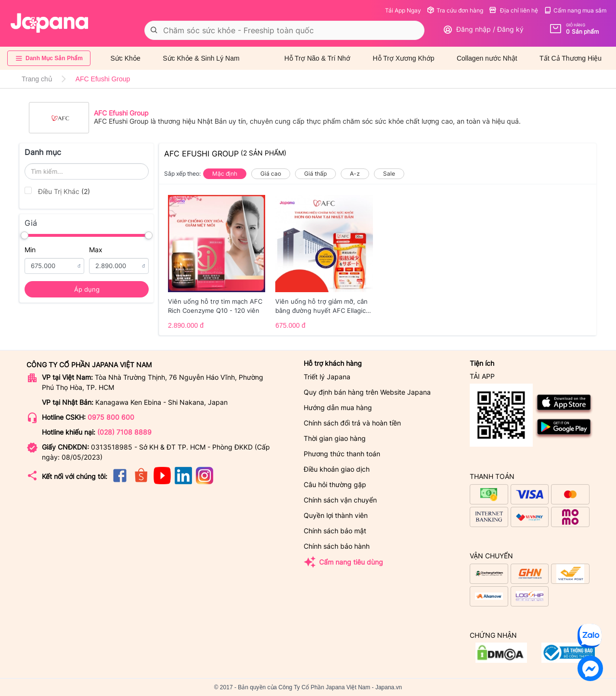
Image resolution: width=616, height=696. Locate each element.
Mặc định (225, 174)
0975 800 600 (111, 417)
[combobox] (284, 30)
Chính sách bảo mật (335, 531)
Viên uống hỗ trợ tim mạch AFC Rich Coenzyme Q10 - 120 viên (215, 306)
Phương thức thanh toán (342, 454)
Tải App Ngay (403, 10)
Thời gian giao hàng (335, 438)
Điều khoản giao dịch (337, 469)
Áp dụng (87, 289)
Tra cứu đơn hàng (455, 10)
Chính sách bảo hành (337, 546)
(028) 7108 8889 (124, 432)
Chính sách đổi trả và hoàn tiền (352, 423)
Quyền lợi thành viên (336, 515)
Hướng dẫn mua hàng (338, 407)
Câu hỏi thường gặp (335, 484)
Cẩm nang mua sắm (575, 10)
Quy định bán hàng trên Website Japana (367, 392)
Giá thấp (315, 174)
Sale (389, 174)
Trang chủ (37, 79)
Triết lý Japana (327, 377)
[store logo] (50, 23)
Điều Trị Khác (57, 191)
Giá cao (271, 174)
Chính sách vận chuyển (340, 500)
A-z (355, 174)
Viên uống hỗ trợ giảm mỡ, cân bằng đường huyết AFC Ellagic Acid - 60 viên (321, 307)
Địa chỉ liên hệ (513, 10)
